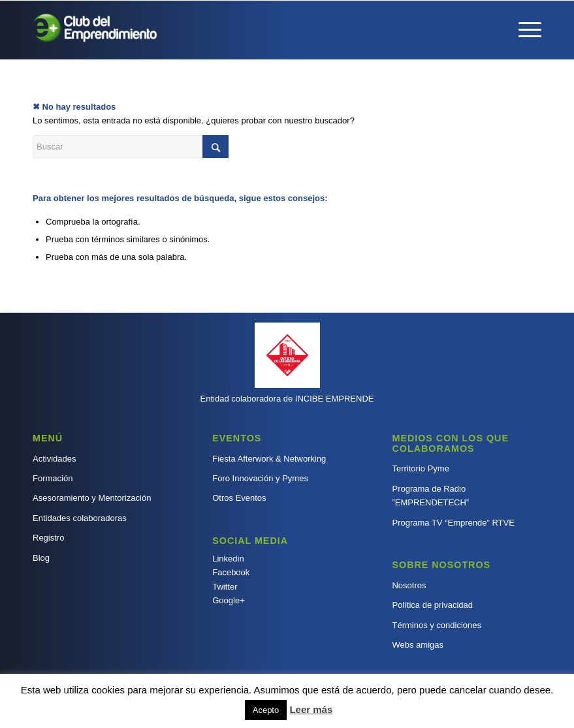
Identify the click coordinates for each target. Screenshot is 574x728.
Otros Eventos (239, 498)
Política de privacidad (432, 605)
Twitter (225, 587)
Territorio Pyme (420, 468)
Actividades (54, 459)
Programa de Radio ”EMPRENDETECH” (430, 496)
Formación (53, 478)
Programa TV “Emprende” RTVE (453, 523)
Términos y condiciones (437, 625)
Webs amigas (418, 645)
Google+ (229, 600)
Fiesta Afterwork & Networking (269, 459)
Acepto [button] (266, 710)
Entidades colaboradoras (80, 518)
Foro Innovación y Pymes (260, 478)
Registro (48, 538)
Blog (41, 558)
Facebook (231, 572)
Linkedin (228, 559)
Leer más (311, 709)
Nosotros (409, 585)
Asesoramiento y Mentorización (92, 498)
